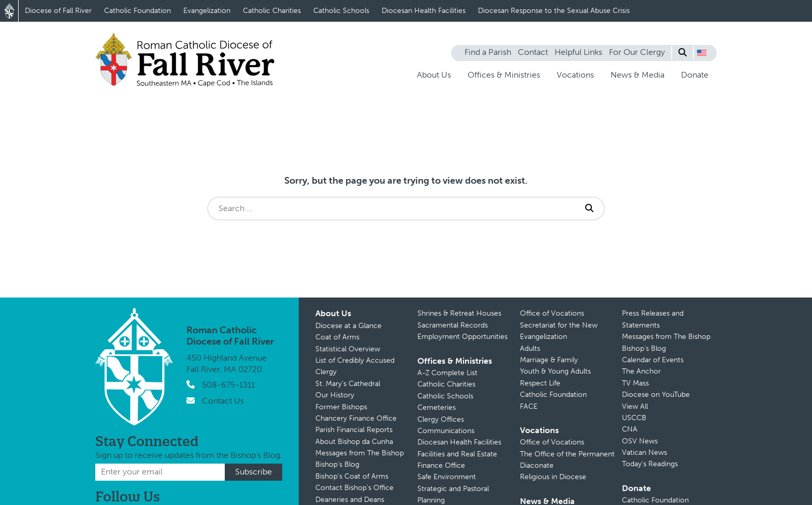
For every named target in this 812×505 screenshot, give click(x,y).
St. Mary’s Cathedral (348, 384)
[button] (702, 53)
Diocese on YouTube (656, 395)
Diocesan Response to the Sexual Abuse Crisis (554, 11)
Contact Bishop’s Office (354, 488)
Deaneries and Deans (350, 500)
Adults (530, 348)
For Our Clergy (637, 52)
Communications (446, 431)
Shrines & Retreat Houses (459, 313)
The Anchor (641, 371)
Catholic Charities (272, 11)
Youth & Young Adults (555, 371)
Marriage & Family (549, 360)
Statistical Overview (348, 349)
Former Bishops (341, 407)
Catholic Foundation (137, 11)
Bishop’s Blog (337, 464)
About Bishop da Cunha (354, 442)
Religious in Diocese (553, 477)
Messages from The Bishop (360, 453)
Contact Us (223, 401)
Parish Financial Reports (354, 430)
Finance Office (441, 465)
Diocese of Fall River (58, 11)
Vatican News (644, 452)
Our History (335, 395)
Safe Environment (447, 477)
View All (635, 406)
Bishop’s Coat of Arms (352, 476)
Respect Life (540, 383)
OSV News (640, 441)
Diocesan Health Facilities (424, 11)
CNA (630, 429)
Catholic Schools (341, 11)
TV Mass (635, 383)
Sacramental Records (453, 325)
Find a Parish (488, 52)
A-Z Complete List (447, 373)
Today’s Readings (650, 464)
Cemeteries (437, 407)
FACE (529, 406)
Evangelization (207, 11)
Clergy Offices (441, 419)
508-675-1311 (228, 385)
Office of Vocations (552, 313)
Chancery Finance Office (356, 418)
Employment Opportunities (462, 337)
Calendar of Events (653, 360)
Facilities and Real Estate (457, 454)
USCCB (634, 418)
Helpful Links (578, 52)
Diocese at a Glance (349, 326)
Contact (533, 52)
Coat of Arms (337, 337)
